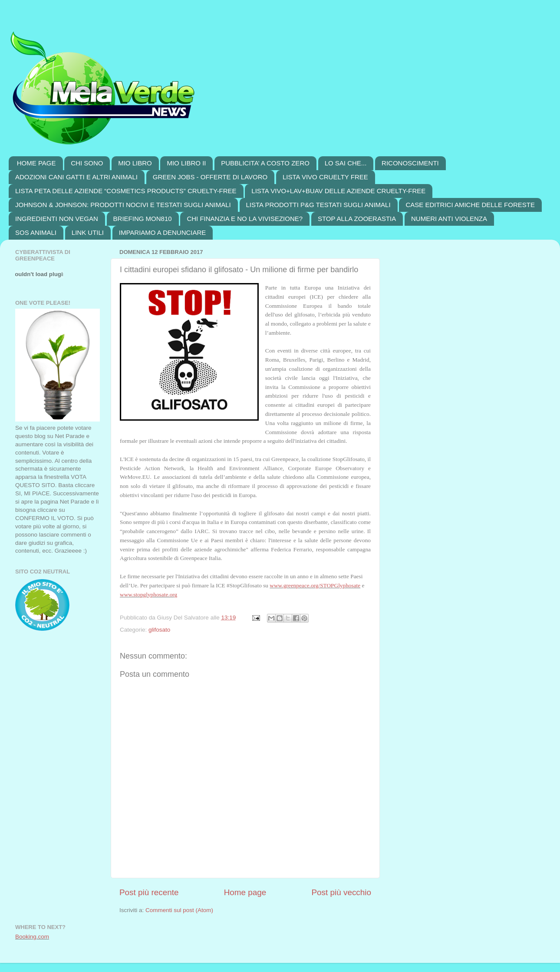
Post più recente (149, 892)
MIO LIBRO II (186, 163)
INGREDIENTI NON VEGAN (57, 219)
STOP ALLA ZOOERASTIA (357, 219)
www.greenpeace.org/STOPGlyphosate (315, 585)
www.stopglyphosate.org (148, 595)
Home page (245, 892)
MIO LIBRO (135, 163)
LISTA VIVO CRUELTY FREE (325, 177)
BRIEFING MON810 (143, 219)
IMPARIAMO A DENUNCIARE (163, 232)
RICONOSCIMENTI (410, 163)
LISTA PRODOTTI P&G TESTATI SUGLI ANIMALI (318, 205)
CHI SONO (87, 163)
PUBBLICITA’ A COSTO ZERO (265, 163)
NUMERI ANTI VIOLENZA (449, 219)
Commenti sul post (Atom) (179, 910)
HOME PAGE (36, 163)
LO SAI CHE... (346, 163)
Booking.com (32, 937)
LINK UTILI (88, 232)
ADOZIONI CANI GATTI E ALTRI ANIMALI (76, 177)
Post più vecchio (341, 892)
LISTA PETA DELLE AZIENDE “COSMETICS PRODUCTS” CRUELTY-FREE (126, 191)
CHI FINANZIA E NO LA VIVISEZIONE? (245, 219)
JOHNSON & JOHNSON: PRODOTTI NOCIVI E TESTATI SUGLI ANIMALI (123, 205)
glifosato (159, 630)
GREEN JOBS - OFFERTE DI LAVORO (210, 177)
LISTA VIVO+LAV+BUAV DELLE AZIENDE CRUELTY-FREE (338, 191)
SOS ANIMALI (36, 232)
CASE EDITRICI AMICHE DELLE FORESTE (470, 205)
